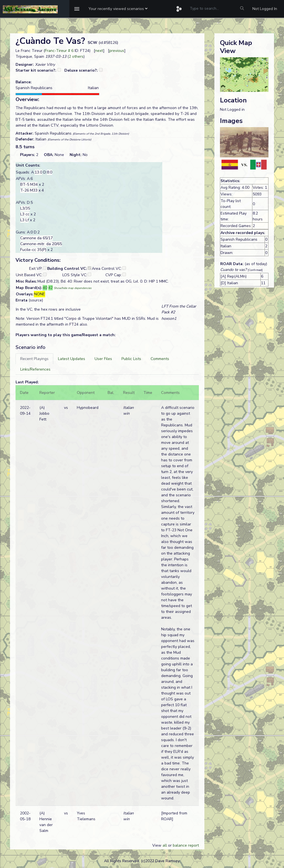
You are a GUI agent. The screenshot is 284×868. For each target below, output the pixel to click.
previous (117, 51)
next (99, 51)
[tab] (34, 359)
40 (45, 288)
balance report (186, 845)
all (165, 845)
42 (50, 288)
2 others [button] (76, 56)
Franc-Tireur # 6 (59, 51)
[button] (118, 9)
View (157, 845)
